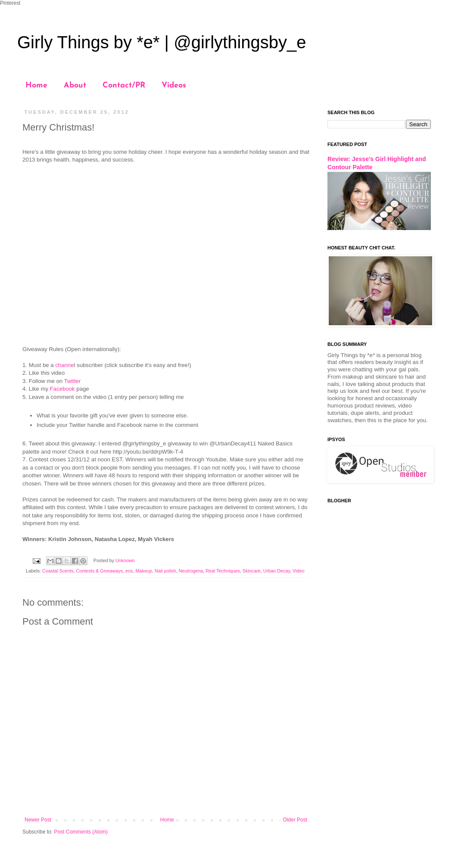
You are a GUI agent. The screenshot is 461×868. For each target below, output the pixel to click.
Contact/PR (124, 86)
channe (64, 365)
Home (36, 86)
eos (129, 571)
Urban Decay (277, 571)
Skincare (252, 571)
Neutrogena (191, 571)
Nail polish (165, 571)
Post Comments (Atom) (81, 832)
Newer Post (38, 820)
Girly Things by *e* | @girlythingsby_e (162, 42)
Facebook (62, 389)
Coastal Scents (58, 571)
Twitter (73, 381)
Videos (174, 86)
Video (298, 571)
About (75, 86)
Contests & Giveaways (99, 571)
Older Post (295, 820)
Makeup (144, 571)
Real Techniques (223, 571)
